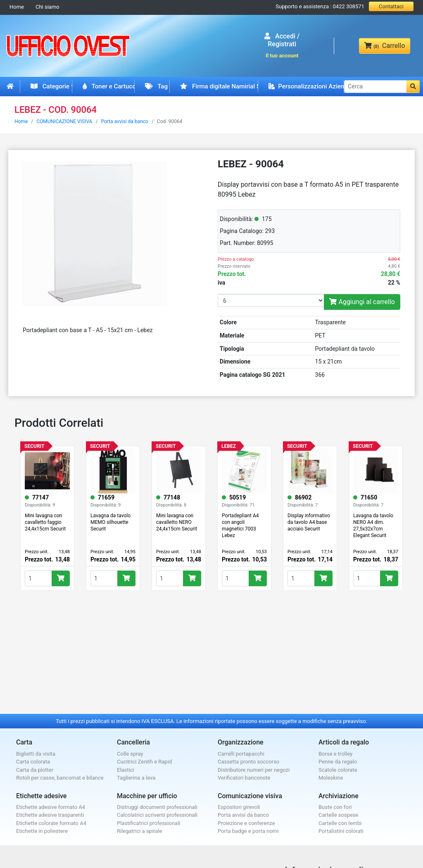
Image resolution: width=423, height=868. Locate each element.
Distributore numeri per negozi (254, 770)
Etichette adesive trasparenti (50, 815)
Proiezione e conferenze (246, 823)
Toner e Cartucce (109, 86)
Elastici (126, 770)
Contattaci (391, 6)
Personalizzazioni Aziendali (306, 86)
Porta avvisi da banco (125, 121)
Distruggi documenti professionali (157, 807)
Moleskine (331, 778)
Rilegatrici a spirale (139, 831)
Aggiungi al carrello (362, 302)
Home (17, 7)
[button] (413, 87)
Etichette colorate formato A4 (51, 823)
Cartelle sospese (338, 815)
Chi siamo (48, 7)
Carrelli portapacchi (241, 754)
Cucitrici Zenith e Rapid (144, 762)
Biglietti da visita (36, 754)
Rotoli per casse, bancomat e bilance (60, 778)
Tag (156, 86)
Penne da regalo (338, 762)
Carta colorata (33, 762)
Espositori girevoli (239, 807)
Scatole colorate (338, 770)
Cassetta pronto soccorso (248, 762)
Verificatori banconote (244, 778)
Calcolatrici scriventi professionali (157, 815)
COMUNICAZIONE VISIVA (64, 121)
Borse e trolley (335, 754)
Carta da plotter (35, 770)
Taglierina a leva (136, 778)
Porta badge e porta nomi (248, 831)
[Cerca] (375, 87)
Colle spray (130, 754)
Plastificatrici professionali (149, 823)
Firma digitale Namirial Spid (219, 86)
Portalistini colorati (341, 831)
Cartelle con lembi (340, 823)
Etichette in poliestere (42, 831)
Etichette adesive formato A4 (51, 807)
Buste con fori (335, 807)
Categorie (50, 86)
